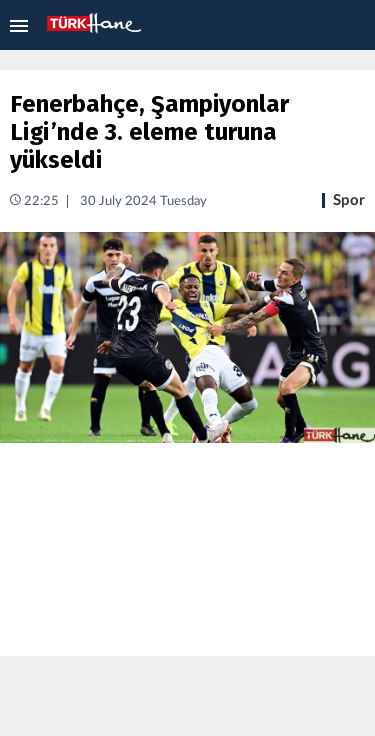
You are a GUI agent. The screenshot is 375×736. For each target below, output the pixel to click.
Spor (349, 200)
